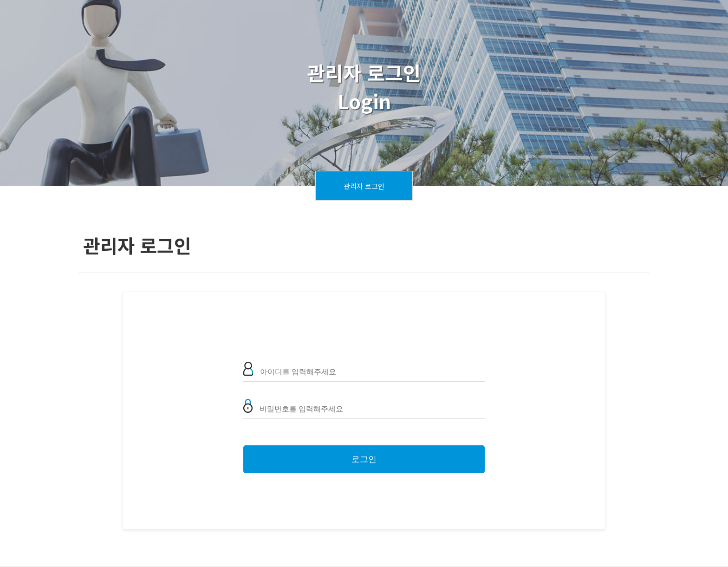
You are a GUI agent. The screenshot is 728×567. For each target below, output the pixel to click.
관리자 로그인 (364, 186)
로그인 (364, 459)
